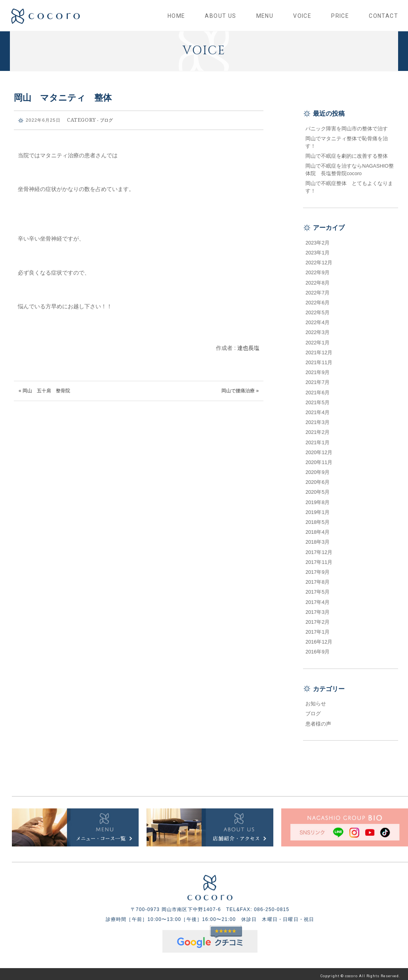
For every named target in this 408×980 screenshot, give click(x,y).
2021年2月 (317, 429)
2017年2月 (317, 619)
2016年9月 (317, 648)
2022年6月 (317, 299)
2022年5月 (317, 309)
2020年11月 (319, 459)
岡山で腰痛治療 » (240, 387)
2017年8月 (317, 579)
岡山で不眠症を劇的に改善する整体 (349, 153)
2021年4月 (317, 409)
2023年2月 (317, 239)
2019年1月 (317, 509)
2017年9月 (317, 569)
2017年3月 (317, 609)
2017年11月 (319, 559)
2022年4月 (317, 319)
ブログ (106, 117)
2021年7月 (317, 379)
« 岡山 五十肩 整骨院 (44, 387)
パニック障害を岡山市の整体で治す (347, 125)
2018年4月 (317, 529)
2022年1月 (317, 339)
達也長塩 (248, 344)
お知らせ (316, 700)
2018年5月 (317, 519)
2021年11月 (319, 359)
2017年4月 (317, 598)
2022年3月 (317, 329)
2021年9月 (317, 369)
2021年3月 (317, 419)
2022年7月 (317, 289)
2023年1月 (317, 249)
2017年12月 (319, 548)
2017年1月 (317, 628)
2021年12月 (319, 349)
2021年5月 (317, 399)
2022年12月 (319, 259)
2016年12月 (319, 638)
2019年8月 (317, 499)
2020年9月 (317, 469)
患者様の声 (318, 720)
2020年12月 (319, 449)
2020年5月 (317, 489)
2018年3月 (317, 539)
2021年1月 (317, 439)
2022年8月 (317, 279)
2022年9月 (317, 269)
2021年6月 (317, 389)
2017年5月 (317, 588)
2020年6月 (317, 479)
